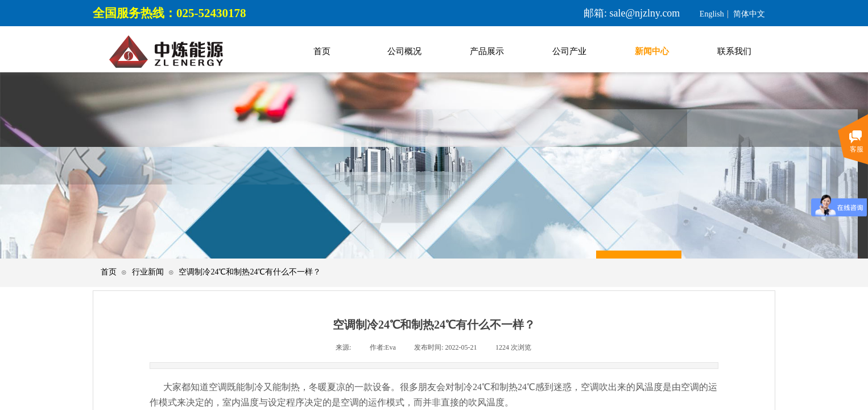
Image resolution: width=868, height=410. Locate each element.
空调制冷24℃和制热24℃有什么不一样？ (250, 272)
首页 (109, 272)
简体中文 (749, 14)
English (712, 14)
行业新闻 (148, 272)
